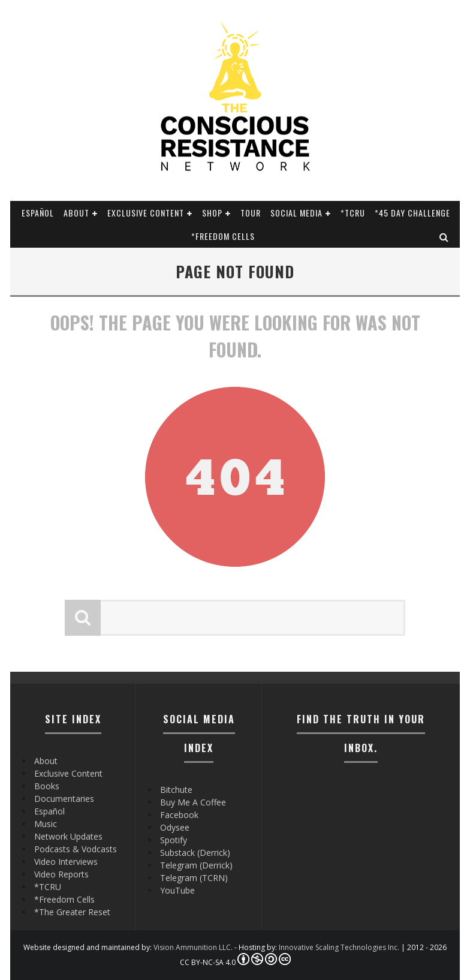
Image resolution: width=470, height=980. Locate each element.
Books (47, 786)
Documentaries (64, 799)
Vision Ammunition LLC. (193, 947)
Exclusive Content (146, 213)
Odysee (175, 827)
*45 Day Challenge (412, 213)
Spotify (174, 840)
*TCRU (353, 213)
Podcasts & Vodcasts (76, 849)
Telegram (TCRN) (194, 878)
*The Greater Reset (72, 912)
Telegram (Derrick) (196, 865)
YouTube (177, 890)
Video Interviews (66, 862)
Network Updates (68, 836)
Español (38, 213)
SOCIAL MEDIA (296, 213)
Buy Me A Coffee (193, 802)
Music (46, 824)
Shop (212, 213)
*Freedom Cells (223, 236)
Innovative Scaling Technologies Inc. (339, 947)
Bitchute (176, 790)
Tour (251, 213)
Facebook (179, 815)
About (76, 213)
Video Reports (61, 874)
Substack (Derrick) (195, 853)
